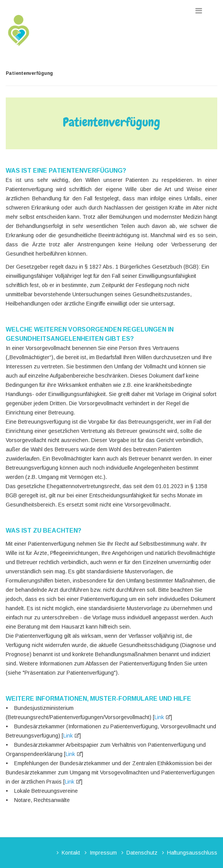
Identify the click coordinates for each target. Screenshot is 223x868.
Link (159, 717)
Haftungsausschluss (192, 853)
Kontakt (71, 853)
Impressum (103, 853)
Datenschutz (142, 853)
